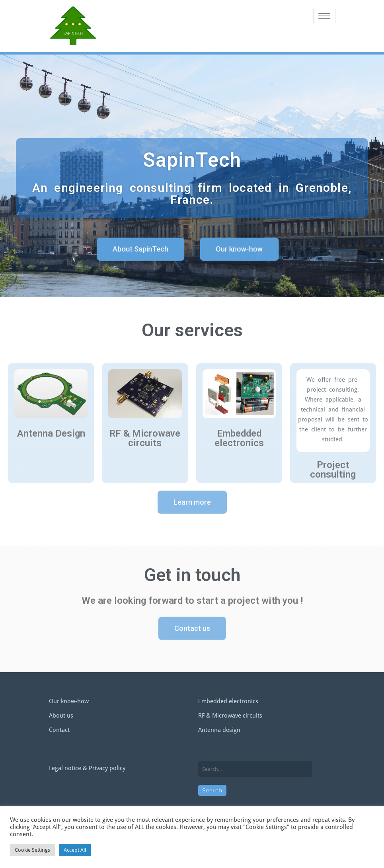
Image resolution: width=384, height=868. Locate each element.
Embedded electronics (228, 701)
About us (61, 716)
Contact (59, 730)
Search (212, 790)
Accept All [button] (75, 850)
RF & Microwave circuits (230, 716)
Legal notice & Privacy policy (87, 768)
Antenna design (219, 730)
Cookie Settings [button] (32, 850)
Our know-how (69, 701)
